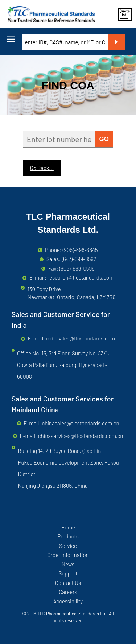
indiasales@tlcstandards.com (81, 338)
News (68, 564)
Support (68, 573)
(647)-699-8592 (79, 259)
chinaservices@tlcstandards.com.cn (81, 436)
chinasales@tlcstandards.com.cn (80, 423)
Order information (68, 555)
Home (68, 527)
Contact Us (68, 583)
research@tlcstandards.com (81, 277)
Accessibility (68, 601)
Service (68, 546)
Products (68, 536)
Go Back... (42, 168)
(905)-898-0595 (77, 268)
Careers (68, 592)
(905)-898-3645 (80, 250)
